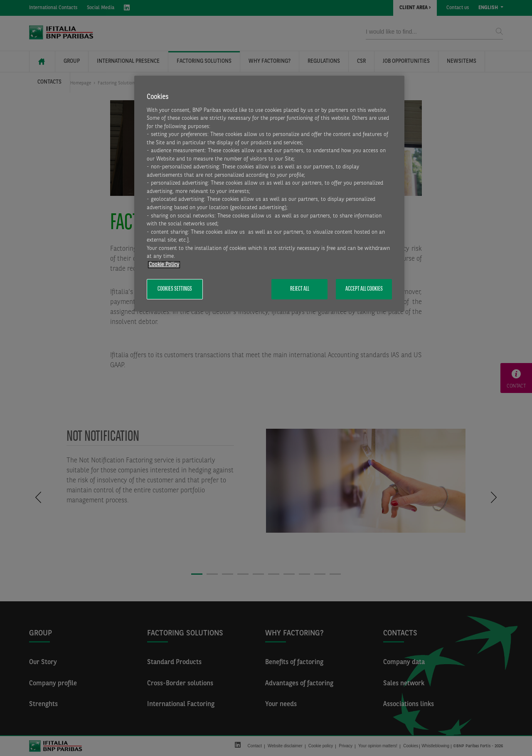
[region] (269, 194)
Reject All (300, 289)
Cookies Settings (175, 289)
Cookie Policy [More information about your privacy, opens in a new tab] (164, 265)
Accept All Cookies (364, 289)
